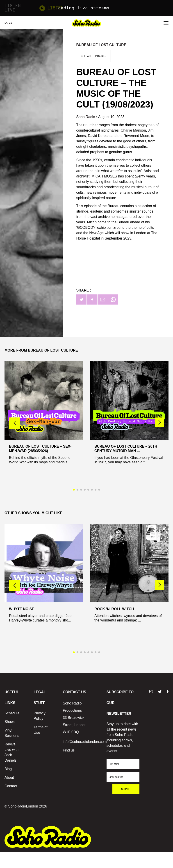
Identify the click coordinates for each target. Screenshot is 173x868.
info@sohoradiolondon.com (85, 742)
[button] (159, 422)
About (9, 777)
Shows (10, 722)
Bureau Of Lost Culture (101, 45)
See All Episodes (93, 56)
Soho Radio (86, 117)
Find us (69, 750)
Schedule (12, 713)
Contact (11, 786)
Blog (8, 769)
